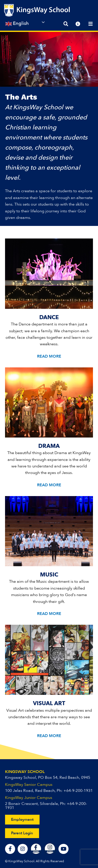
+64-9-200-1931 (78, 791)
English (17, 23)
